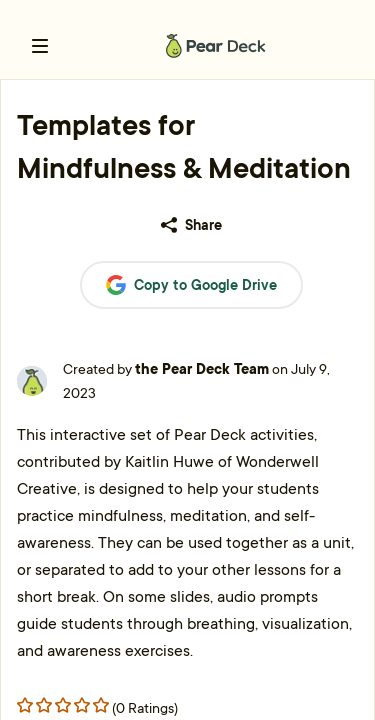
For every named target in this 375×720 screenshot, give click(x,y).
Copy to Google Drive (191, 285)
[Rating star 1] (44, 705)
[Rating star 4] (101, 705)
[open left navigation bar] (40, 46)
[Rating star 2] (63, 705)
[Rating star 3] (82, 705)
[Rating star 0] (25, 705)
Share (191, 225)
